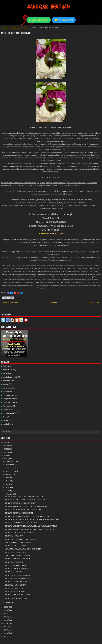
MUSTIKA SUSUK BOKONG (16, 582)
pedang (6, 392)
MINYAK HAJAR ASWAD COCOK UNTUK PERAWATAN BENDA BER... (33, 519)
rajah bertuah (8, 413)
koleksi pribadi (9, 377)
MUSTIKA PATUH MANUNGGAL (18, 579)
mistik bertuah (16, 28)
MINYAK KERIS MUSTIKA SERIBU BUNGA (22, 523)
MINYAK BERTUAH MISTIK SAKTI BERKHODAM (25, 500)
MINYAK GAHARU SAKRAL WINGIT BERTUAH (24, 497)
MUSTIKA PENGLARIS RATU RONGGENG (22, 539)
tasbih (5, 420)
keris (5, 373)
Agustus (9, 474)
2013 (6, 630)
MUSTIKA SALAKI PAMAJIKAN (18, 575)
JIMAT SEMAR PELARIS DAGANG (19, 542)
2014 (6, 627)
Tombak (6, 424)
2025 (6, 446)
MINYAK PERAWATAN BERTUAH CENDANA (23, 510)
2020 (6, 607)
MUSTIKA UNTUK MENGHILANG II (20, 533)
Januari (9, 603)
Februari (10, 494)
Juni (8, 481)
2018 (6, 614)
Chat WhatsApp (39, 20)
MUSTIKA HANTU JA (14, 588)
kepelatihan (8, 370)
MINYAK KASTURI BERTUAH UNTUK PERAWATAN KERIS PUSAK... (33, 529)
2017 (6, 617)
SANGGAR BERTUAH (51, 234)
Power (26, 28)
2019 (6, 610)
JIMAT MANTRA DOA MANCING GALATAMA (23, 549)
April (8, 488)
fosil (5, 366)
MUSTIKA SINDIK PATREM (16, 598)
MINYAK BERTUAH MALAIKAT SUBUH (21, 503)
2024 (6, 449)
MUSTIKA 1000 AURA (14, 536)
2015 (6, 623)
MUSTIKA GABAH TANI (15, 562)
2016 (6, 620)
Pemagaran (7, 395)
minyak (6, 384)
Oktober (9, 468)
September (11, 471)
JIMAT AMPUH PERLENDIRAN (18, 556)
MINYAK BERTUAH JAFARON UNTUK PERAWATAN (26, 506)
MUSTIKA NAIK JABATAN (16, 585)
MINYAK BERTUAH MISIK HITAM (19, 513)
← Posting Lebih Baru (10, 303)
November (10, 465)
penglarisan (8, 402)
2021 (6, 459)
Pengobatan (8, 406)
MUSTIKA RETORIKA (14, 572)
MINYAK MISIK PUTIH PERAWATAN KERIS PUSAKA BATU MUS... (32, 526)
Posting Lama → (94, 303)
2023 (6, 452)
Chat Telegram (64, 20)
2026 (6, 442)
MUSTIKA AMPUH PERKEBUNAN (16, 33)
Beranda (5, 28)
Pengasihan (7, 399)
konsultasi (7, 381)
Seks (5, 417)
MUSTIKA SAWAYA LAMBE (16, 546)
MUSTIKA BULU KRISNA (15, 552)
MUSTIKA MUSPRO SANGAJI (17, 565)
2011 (6, 637)
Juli (7, 478)
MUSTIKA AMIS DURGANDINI (18, 595)
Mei (8, 484)
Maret (8, 491)
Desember (10, 461)
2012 (6, 633)
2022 (6, 455)
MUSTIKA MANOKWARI (15, 592)
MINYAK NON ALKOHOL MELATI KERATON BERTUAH (27, 516)
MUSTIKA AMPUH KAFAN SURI (18, 569)
